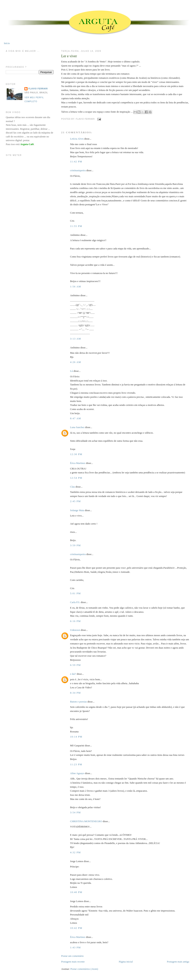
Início (7, 43)
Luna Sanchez (77, 427)
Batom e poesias (78, 702)
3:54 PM (75, 812)
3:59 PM (75, 545)
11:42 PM (76, 161)
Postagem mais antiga (178, 962)
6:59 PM (75, 665)
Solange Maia (77, 510)
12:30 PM (76, 454)
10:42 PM (76, 928)
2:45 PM (75, 501)
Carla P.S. (75, 602)
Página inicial (126, 962)
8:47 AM (76, 418)
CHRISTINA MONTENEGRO (86, 821)
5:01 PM (75, 593)
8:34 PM (75, 693)
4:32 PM (75, 852)
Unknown (75, 630)
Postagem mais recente (73, 962)
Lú (71, 371)
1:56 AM (76, 286)
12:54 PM (76, 478)
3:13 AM (76, 339)
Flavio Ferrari (38, 89)
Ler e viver (69, 56)
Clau (73, 487)
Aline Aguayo (77, 773)
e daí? (73, 674)
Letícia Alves (77, 139)
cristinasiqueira (78, 170)
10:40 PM (76, 892)
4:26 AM (76, 362)
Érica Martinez (78, 463)
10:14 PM (76, 737)
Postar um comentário (72, 956)
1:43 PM (75, 947)
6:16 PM (75, 621)
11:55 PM (76, 226)
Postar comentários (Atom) (84, 969)
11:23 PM (76, 764)
